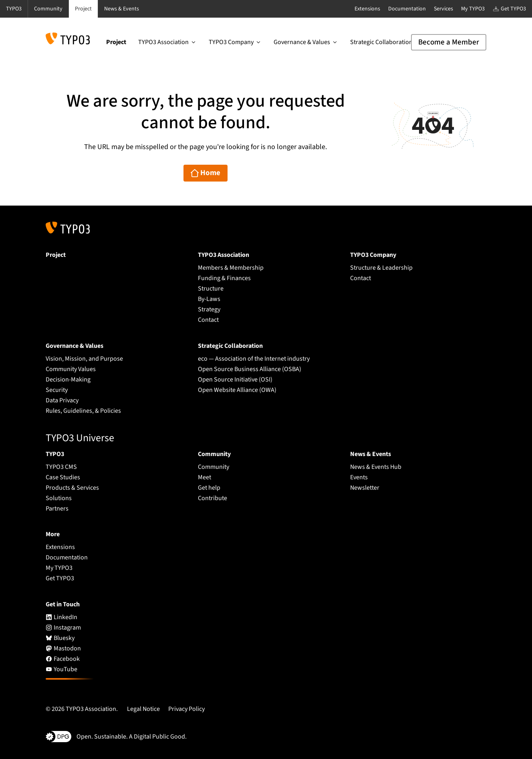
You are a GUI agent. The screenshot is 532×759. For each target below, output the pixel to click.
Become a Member (449, 42)
